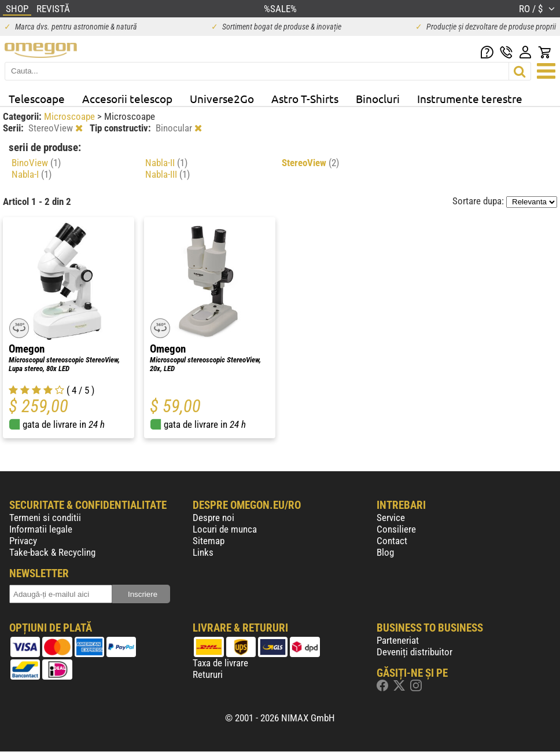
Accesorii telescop (127, 98)
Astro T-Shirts (305, 98)
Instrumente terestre (470, 98)
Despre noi (213, 518)
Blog (385, 552)
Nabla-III (167, 174)
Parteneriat (398, 640)
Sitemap (209, 541)
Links (203, 552)
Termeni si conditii (45, 518)
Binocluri (378, 98)
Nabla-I (32, 174)
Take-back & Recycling (52, 552)
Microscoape (71, 116)
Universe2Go (222, 98)
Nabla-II (166, 163)
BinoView (36, 163)
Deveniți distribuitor (415, 652)
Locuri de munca (225, 529)
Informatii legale (41, 529)
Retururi (208, 674)
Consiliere (396, 529)
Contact (392, 541)
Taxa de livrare (220, 663)
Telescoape (37, 98)
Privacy (23, 541)
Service (391, 518)
